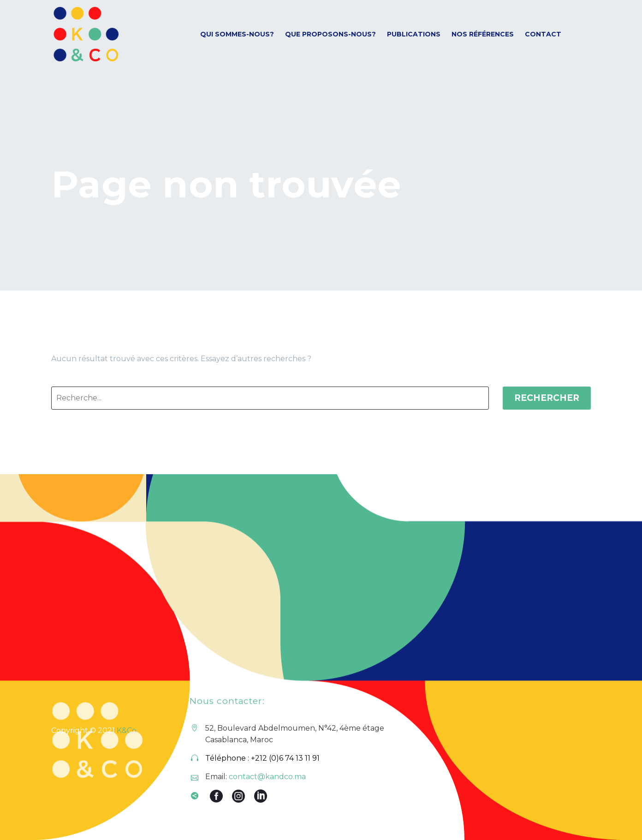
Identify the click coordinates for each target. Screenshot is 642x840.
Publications (414, 34)
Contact (543, 34)
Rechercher (547, 398)
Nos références (483, 34)
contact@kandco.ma (267, 777)
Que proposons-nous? (330, 34)
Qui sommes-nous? (237, 34)
